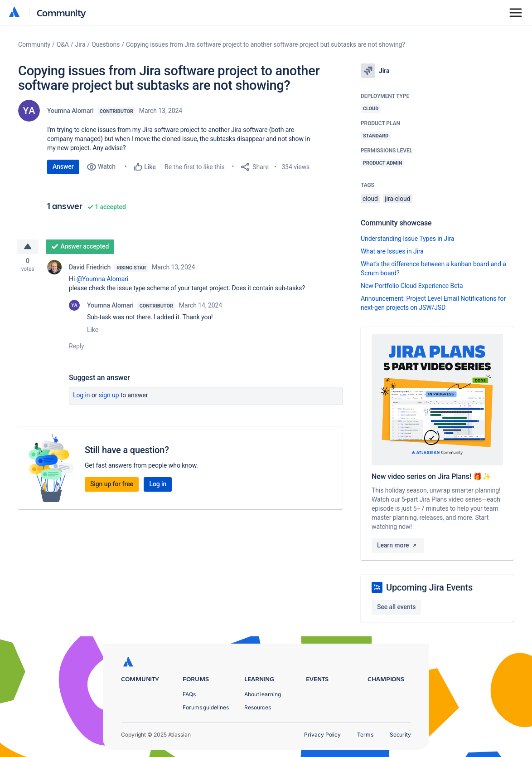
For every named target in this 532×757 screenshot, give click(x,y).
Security (400, 735)
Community (61, 12)
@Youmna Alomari (103, 280)
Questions (106, 44)
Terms (365, 735)
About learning (263, 694)
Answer (63, 166)
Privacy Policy (322, 735)
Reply (77, 347)
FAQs (189, 694)
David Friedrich (90, 269)
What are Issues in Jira (392, 251)
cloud (370, 199)
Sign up (109, 396)
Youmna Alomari (70, 111)
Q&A (63, 44)
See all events (396, 607)
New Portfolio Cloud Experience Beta (412, 286)
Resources (258, 707)
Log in (82, 396)
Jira (80, 44)
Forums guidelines (206, 707)
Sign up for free (112, 485)
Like (93, 331)
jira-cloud (397, 199)
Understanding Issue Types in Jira (408, 239)
